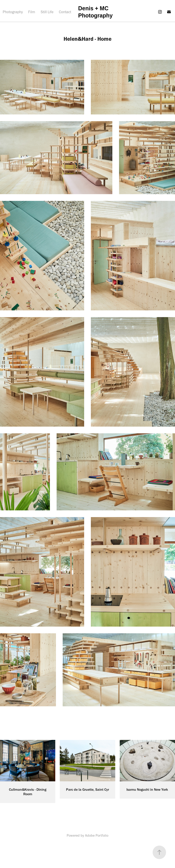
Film (32, 12)
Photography (13, 12)
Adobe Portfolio (97, 835)
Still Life (47, 12)
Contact (65, 12)
